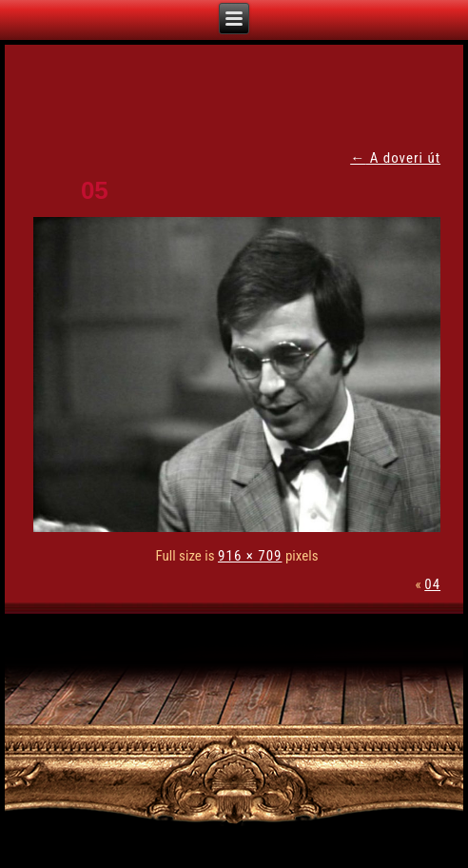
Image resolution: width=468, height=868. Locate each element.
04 (432, 584)
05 (95, 190)
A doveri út (395, 158)
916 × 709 (250, 556)
